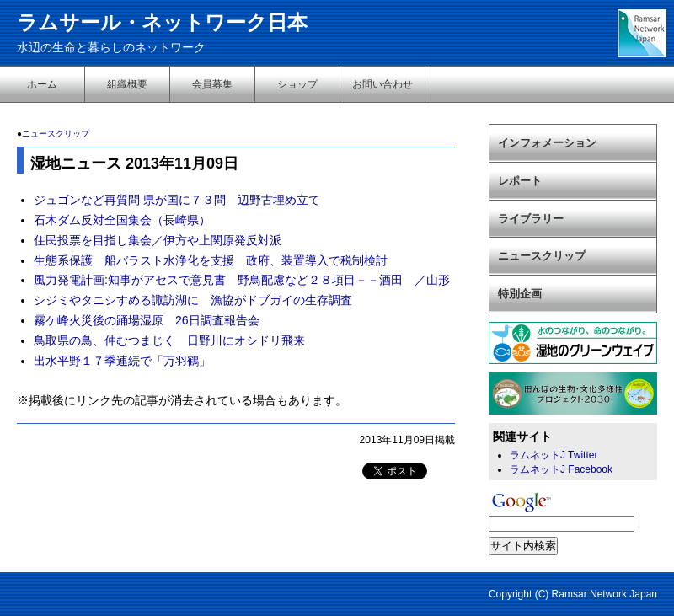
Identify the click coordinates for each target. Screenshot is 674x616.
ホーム (42, 84)
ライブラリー (531, 219)
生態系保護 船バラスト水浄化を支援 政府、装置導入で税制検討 (211, 260)
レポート (520, 181)
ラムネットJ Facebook (561, 469)
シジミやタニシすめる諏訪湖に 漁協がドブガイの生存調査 (193, 300)
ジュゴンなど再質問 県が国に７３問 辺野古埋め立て (177, 200)
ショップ (297, 84)
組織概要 (127, 84)
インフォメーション (547, 143)
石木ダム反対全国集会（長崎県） (122, 220)
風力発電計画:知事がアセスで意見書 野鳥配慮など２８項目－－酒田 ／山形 (242, 280)
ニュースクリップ (56, 134)
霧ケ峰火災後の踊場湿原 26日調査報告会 (147, 320)
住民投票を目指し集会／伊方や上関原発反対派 (158, 240)
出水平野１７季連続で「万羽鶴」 (122, 361)
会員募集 (212, 84)
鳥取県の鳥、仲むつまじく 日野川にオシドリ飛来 (169, 340)
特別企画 (520, 294)
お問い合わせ (382, 84)
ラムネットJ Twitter (554, 455)
